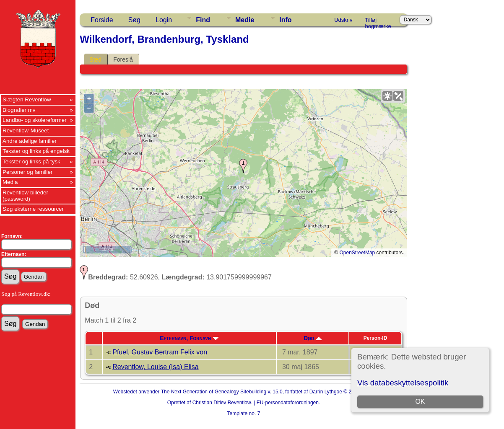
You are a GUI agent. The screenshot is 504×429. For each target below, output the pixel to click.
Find (203, 20)
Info (285, 20)
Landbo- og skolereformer (35, 120)
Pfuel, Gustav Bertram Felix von (160, 352)
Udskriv (343, 20)
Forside (102, 20)
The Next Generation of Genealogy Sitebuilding (214, 392)
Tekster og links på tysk (31, 162)
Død (313, 338)
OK (420, 402)
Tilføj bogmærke (378, 21)
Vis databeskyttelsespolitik (403, 383)
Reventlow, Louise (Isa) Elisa (155, 367)
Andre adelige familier (30, 141)
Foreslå (123, 59)
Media (10, 182)
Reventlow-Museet (26, 131)
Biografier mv (19, 110)
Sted (95, 59)
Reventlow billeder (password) (25, 196)
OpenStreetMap (357, 253)
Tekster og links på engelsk (36, 151)
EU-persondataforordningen (288, 403)
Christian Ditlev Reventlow (222, 403)
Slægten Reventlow (27, 99)
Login (164, 20)
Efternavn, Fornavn (189, 338)
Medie (245, 20)
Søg (134, 20)
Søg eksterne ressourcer (33, 209)
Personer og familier (27, 172)
